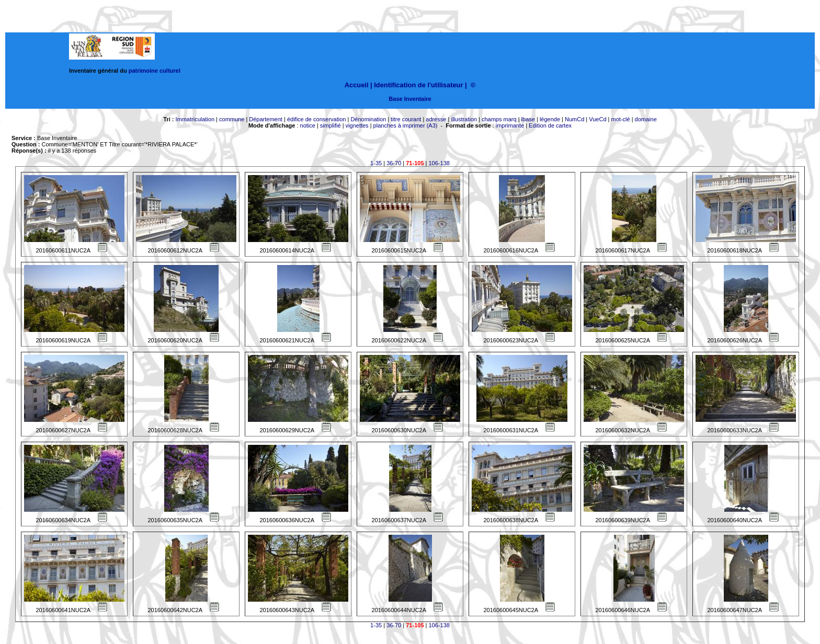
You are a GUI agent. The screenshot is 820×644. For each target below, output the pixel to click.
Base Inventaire (410, 99)
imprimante (510, 125)
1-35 (376, 163)
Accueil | (358, 85)
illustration (464, 119)
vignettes (357, 125)
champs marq (499, 119)
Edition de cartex (550, 125)
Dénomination (368, 119)
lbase (528, 119)
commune (232, 119)
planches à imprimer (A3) (406, 125)
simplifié (331, 125)
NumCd (574, 119)
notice (308, 125)
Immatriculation (195, 119)
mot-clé (621, 119)
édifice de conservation (317, 119)
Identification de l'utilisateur (418, 85)
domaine (646, 119)
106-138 (439, 163)
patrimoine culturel (155, 71)
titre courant (406, 119)
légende (550, 119)
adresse (436, 119)
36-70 (394, 163)
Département (266, 119)
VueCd (597, 119)
